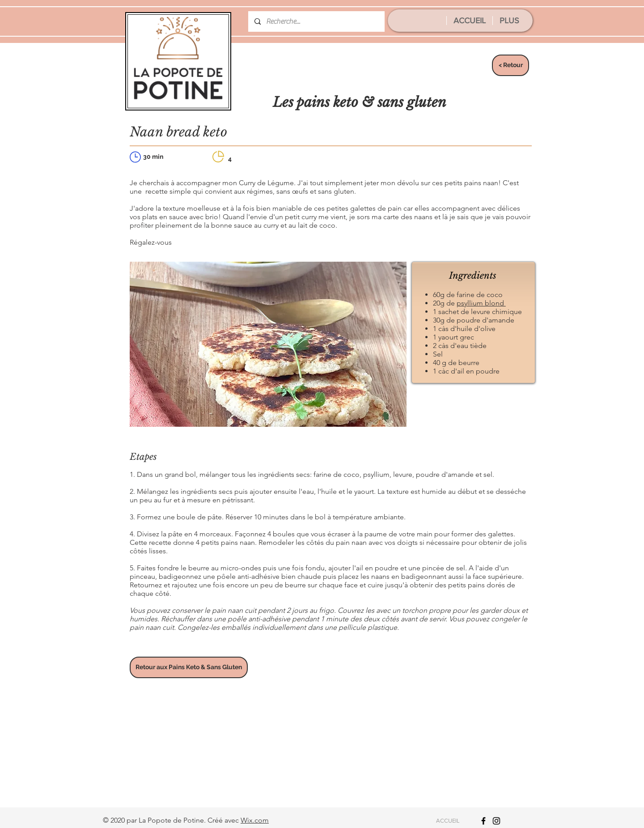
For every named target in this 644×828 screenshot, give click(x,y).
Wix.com (255, 820)
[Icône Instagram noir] (496, 821)
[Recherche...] (316, 21)
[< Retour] (511, 65)
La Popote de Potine (171, 820)
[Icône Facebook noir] (483, 821)
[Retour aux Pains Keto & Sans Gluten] (189, 667)
